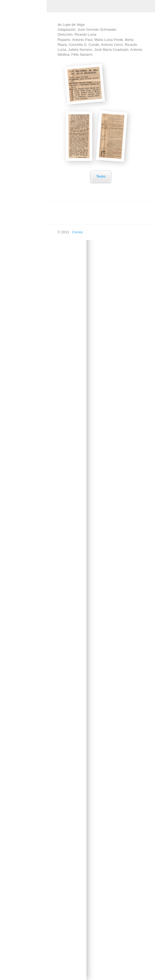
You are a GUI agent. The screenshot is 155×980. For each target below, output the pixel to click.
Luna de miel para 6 (24, 759)
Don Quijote (18, 220)
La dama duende (22, 498)
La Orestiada (18, 592)
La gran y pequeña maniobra (23, 551)
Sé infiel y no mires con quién (23, 864)
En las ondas (15, 961)
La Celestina (18, 455)
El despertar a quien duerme (24, 316)
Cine (8, 92)
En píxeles (13, 948)
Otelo (12, 810)
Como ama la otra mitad (22, 192)
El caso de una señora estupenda (22, 299)
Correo (76, 232)
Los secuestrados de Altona (25, 624)
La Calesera (18, 442)
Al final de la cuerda (24, 148)
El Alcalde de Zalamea (19, 235)
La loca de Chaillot (23, 579)
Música (10, 79)
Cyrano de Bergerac (24, 207)
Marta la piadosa (21, 785)
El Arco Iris (17, 267)
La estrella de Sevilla (25, 524)
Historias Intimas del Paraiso (24, 414)
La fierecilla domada (24, 537)
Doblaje (10, 935)
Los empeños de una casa (25, 693)
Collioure (15, 177)
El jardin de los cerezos (20, 333)
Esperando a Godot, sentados (24, 397)
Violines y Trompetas (25, 896)
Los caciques (19, 678)
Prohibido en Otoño (24, 836)
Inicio (9, 53)
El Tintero (16, 382)
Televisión (12, 922)
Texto (100, 176)
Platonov (15, 823)
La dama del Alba (22, 485)
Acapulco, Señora (22, 118)
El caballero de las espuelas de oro (23, 282)
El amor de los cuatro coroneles (25, 252)
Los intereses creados (19, 744)
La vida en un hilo (22, 639)
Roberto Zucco (20, 849)
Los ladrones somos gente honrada (24, 710)
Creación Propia (17, 66)
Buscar (10, 974)
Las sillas (15, 665)
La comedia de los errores (23, 470)
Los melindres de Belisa (22, 727)
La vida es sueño (22, 652)
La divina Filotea (21, 511)
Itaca (12, 429)
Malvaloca (16, 772)
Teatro (9, 105)
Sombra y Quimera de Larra (23, 881)
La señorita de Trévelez (19, 607)
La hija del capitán (23, 566)
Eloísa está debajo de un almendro (23, 367)
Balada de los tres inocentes (22, 163)
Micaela (14, 798)
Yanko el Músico (21, 909)
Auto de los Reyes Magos (23, 133)
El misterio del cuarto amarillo (25, 350)
